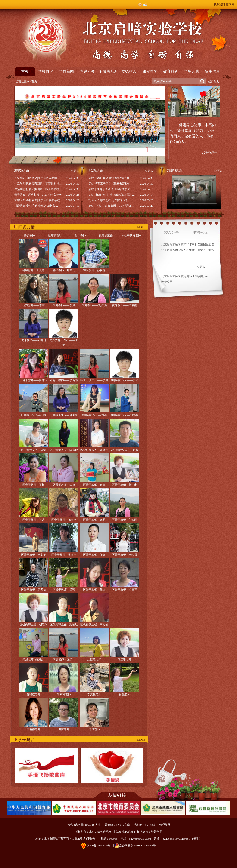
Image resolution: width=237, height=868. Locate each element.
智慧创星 (156, 832)
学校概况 (46, 71)
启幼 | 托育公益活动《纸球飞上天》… (112, 195)
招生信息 (212, 71)
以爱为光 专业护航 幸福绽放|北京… (36, 206)
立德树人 (129, 71)
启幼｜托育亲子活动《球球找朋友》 (111, 189)
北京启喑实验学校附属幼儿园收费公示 (185, 276)
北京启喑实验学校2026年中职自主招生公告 (188, 244)
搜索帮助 (214, 81)
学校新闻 (66, 71)
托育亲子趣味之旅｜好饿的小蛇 (108, 200)
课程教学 (150, 71)
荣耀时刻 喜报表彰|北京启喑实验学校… (39, 200)
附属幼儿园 (108, 71)
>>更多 (75, 171)
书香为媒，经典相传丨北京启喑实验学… (39, 195)
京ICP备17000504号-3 (100, 846)
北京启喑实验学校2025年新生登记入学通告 (188, 250)
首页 (25, 71)
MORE (141, 227)
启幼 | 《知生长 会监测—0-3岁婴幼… (111, 206)
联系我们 (219, 4)
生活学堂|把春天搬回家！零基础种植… (38, 184)
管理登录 (165, 825)
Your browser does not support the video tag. (194, 192)
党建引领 (87, 71)
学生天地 (191, 71)
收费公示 (167, 282)
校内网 (230, 4)
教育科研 (171, 71)
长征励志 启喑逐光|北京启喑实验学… (37, 178)
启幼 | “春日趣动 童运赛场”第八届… (110, 178)
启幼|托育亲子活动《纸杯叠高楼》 (109, 184)
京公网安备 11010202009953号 (135, 846)
